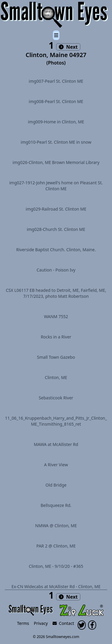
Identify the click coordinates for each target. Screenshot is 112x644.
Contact (63, 623)
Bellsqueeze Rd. (56, 505)
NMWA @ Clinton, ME (56, 526)
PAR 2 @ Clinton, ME (56, 546)
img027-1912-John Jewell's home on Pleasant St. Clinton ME (56, 186)
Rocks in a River (56, 337)
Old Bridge (56, 485)
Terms (23, 623)
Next (68, 47)
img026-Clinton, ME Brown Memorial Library (56, 162)
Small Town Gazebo (56, 357)
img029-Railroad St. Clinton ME (56, 209)
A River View (56, 465)
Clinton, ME (56, 377)
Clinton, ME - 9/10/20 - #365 (56, 566)
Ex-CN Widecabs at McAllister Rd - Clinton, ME (56, 586)
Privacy (41, 623)
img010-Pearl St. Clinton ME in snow (56, 142)
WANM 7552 (56, 316)
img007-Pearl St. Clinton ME (56, 81)
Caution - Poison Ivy (56, 270)
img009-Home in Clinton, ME (56, 122)
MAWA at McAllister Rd (56, 444)
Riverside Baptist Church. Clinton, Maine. (56, 250)
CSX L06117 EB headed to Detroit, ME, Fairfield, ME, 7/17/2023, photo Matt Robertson (56, 293)
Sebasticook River (56, 398)
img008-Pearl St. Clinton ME (56, 101)
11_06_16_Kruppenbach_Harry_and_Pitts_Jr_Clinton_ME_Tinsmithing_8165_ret (56, 421)
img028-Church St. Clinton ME (56, 229)
